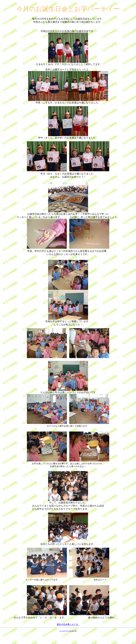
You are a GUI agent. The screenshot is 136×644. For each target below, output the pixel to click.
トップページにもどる (68, 641)
